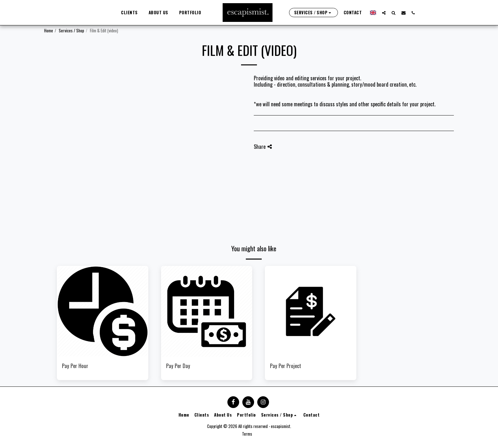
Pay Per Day (178, 366)
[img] (103, 312)
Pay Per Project (286, 366)
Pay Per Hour (75, 366)
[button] (381, 13)
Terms (247, 434)
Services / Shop (71, 30)
